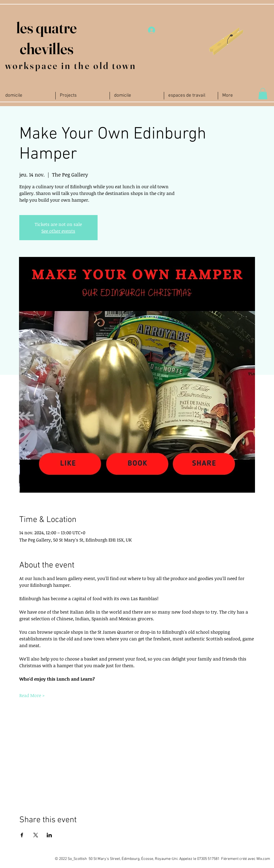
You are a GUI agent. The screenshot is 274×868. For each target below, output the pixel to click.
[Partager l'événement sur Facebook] (22, 835)
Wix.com (263, 859)
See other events (58, 231)
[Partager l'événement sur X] (36, 835)
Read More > (32, 695)
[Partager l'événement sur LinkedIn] (49, 835)
